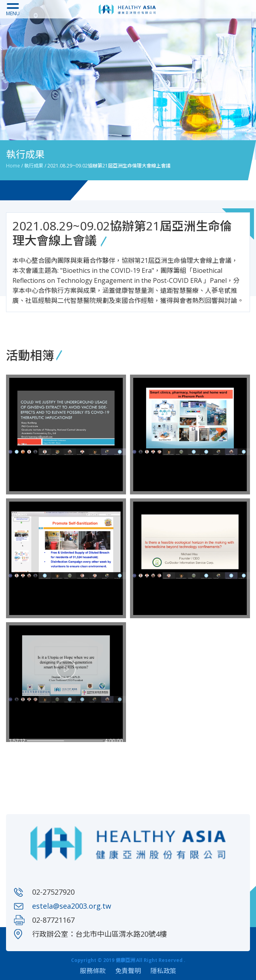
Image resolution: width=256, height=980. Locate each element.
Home (13, 166)
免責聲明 (128, 971)
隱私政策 (163, 971)
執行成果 (34, 166)
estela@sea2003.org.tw (72, 906)
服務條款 (93, 971)
